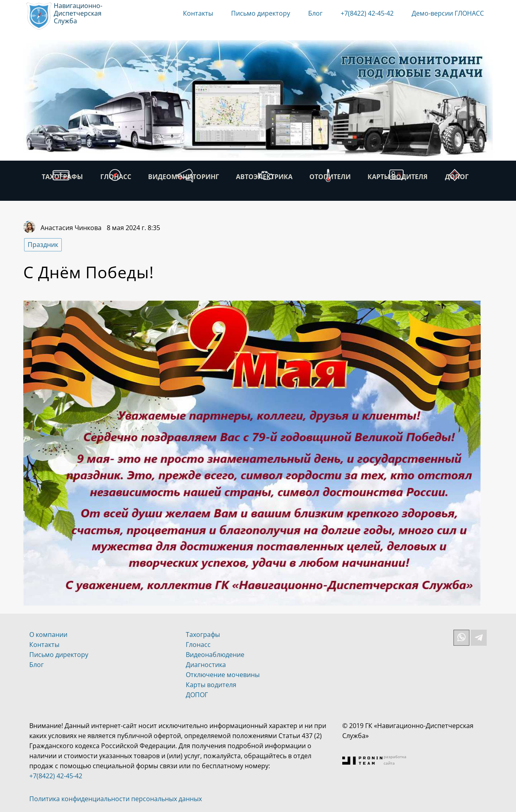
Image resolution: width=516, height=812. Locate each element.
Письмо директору (261, 13)
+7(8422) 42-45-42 (367, 13)
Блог (315, 13)
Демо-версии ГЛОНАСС (448, 13)
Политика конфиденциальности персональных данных (116, 799)
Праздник (43, 245)
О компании (48, 635)
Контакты (198, 13)
